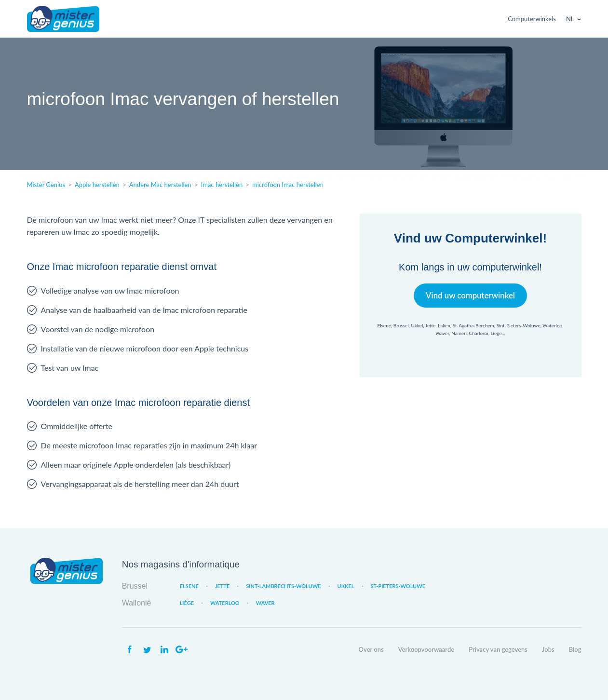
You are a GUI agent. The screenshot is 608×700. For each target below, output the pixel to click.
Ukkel (346, 586)
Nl (570, 19)
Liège (187, 603)
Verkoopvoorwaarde (426, 649)
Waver (265, 603)
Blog (575, 649)
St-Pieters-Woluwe (398, 586)
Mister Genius (63, 19)
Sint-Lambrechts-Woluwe (283, 586)
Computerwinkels (532, 19)
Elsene (189, 586)
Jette (222, 586)
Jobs (548, 649)
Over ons (371, 649)
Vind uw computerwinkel (470, 295)
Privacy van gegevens (498, 649)
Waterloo (225, 603)
